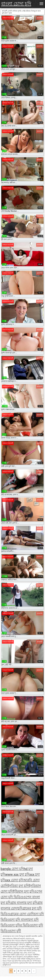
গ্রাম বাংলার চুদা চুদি (24, 903)
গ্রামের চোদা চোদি (22, 914)
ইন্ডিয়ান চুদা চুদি (23, 891)
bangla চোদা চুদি (12, 869)
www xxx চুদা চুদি (17, 874)
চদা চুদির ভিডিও (21, 925)
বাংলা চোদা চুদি (16, 4)
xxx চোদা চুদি (14, 880)
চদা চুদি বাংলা (19, 920)
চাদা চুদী (16, 931)
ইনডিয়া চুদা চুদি (18, 886)
